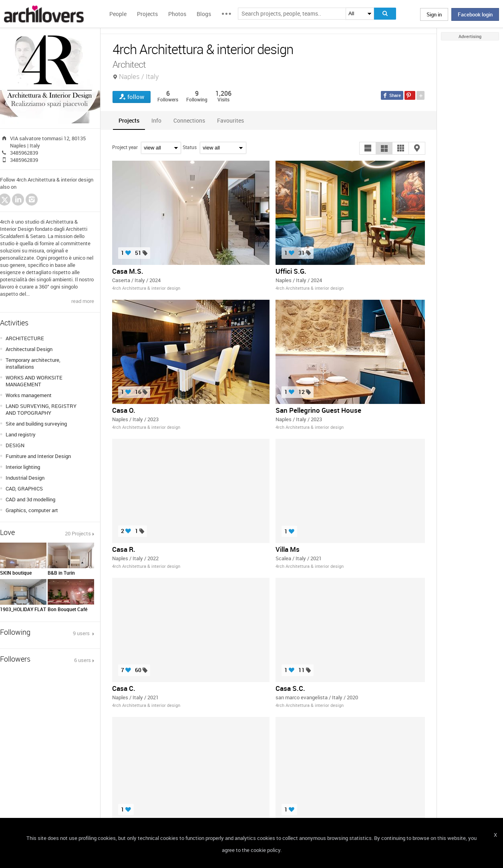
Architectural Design (29, 349)
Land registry (21, 434)
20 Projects (78, 533)
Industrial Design (25, 478)
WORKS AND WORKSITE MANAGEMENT (34, 381)
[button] (368, 148)
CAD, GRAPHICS (24, 489)
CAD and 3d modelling (30, 499)
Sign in (434, 14)
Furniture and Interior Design (38, 456)
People (118, 14)
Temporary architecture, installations (33, 363)
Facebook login (475, 14)
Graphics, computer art (32, 510)
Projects (147, 14)
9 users (82, 633)
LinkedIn (18, 200)
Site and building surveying (36, 424)
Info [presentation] (156, 120)
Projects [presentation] (129, 120)
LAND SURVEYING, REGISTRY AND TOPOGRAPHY (41, 409)
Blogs (204, 14)
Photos (177, 14)
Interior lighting (23, 467)
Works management (29, 395)
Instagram (32, 200)
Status (190, 147)
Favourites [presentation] (230, 120)
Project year (125, 147)
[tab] (129, 120)
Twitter (5, 201)
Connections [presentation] (189, 120)
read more (83, 301)
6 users (82, 660)
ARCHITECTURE (25, 338)
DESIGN (15, 445)
